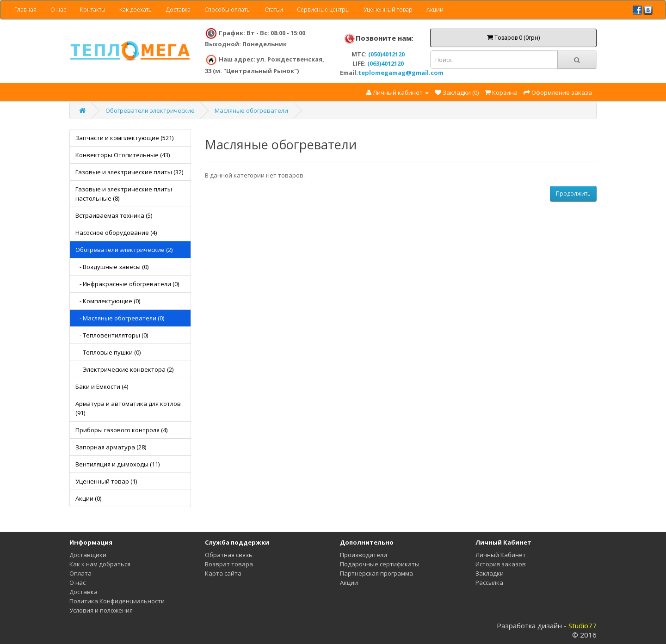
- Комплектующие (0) (108, 301)
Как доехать (136, 9)
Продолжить (573, 193)
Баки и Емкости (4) (102, 386)
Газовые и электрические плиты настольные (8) (124, 194)
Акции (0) (88, 498)
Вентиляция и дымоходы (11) (117, 464)
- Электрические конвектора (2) (124, 369)
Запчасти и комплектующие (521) (124, 138)
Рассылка (489, 583)
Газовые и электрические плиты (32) (129, 172)
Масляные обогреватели (251, 110)
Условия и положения (101, 610)
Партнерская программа (376, 573)
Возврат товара (229, 564)
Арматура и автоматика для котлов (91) (128, 408)
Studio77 (583, 626)
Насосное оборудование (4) (116, 233)
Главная (25, 9)
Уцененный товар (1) (106, 481)
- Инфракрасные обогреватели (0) (127, 284)
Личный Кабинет (501, 555)
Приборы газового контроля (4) (121, 430)
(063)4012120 (385, 63)
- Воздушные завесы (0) (112, 267)
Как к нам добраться (100, 564)
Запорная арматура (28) (111, 447)
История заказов (501, 564)
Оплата (80, 573)
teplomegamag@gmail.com (401, 73)
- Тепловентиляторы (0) (112, 335)
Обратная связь (229, 555)
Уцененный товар (388, 9)
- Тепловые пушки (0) (108, 352)
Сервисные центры (323, 9)
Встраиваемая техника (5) (114, 215)
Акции (435, 9)
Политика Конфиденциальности (117, 601)
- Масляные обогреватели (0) (120, 318)
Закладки (490, 573)
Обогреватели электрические (150, 110)
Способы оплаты (228, 9)
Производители (364, 555)
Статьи (274, 9)
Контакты (93, 9)
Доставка (178, 9)
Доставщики (88, 555)
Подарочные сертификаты (380, 564)
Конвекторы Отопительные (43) (123, 155)
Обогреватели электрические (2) (124, 250)
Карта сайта (223, 573)
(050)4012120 (386, 54)
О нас (58, 9)
